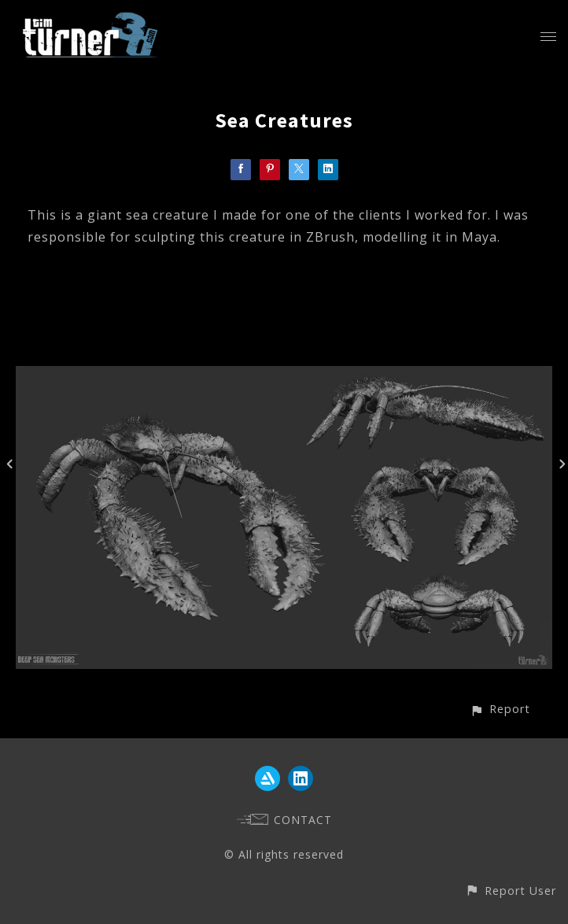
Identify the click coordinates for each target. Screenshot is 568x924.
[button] (500, 709)
